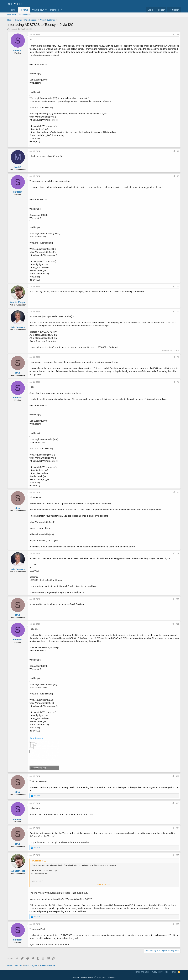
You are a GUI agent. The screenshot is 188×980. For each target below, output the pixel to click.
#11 (178, 624)
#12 (178, 776)
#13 (178, 803)
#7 (178, 382)
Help (167, 972)
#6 (178, 357)
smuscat (13, 29)
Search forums (25, 15)
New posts (12, 15)
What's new (38, 10)
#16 (178, 924)
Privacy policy (157, 972)
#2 (178, 151)
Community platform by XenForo (94, 977)
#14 (178, 828)
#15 (178, 855)
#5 (178, 312)
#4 (178, 287)
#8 (178, 492)
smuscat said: (37, 861)
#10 (178, 599)
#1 (178, 35)
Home (12, 10)
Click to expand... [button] (104, 885)
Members (55, 10)
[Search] (174, 10)
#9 (178, 553)
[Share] (174, 35)
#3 (178, 176)
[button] (46, 10)
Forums (24, 10)
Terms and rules (142, 972)
